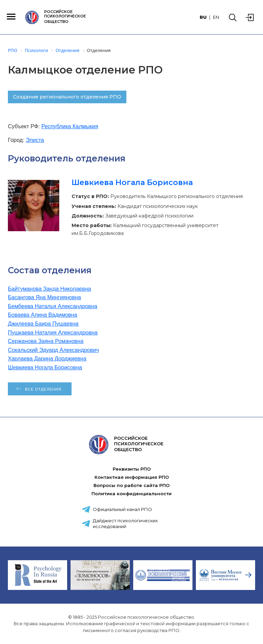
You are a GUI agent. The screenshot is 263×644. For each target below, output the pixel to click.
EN (216, 17)
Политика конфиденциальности (131, 494)
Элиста (35, 140)
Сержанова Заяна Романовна (46, 341)
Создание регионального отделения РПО (67, 97)
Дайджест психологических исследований (125, 523)
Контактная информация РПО (132, 477)
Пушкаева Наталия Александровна (53, 333)
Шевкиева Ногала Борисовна (132, 182)
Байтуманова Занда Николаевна (49, 289)
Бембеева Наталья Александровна (53, 306)
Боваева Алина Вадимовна (42, 315)
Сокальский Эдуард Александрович (53, 350)
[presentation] (248, 575)
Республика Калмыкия (70, 126)
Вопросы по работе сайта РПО (131, 485)
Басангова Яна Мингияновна (44, 297)
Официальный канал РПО (122, 509)
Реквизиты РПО (132, 469)
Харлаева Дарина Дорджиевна (47, 359)
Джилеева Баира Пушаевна (43, 324)
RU (203, 17)
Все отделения (43, 389)
